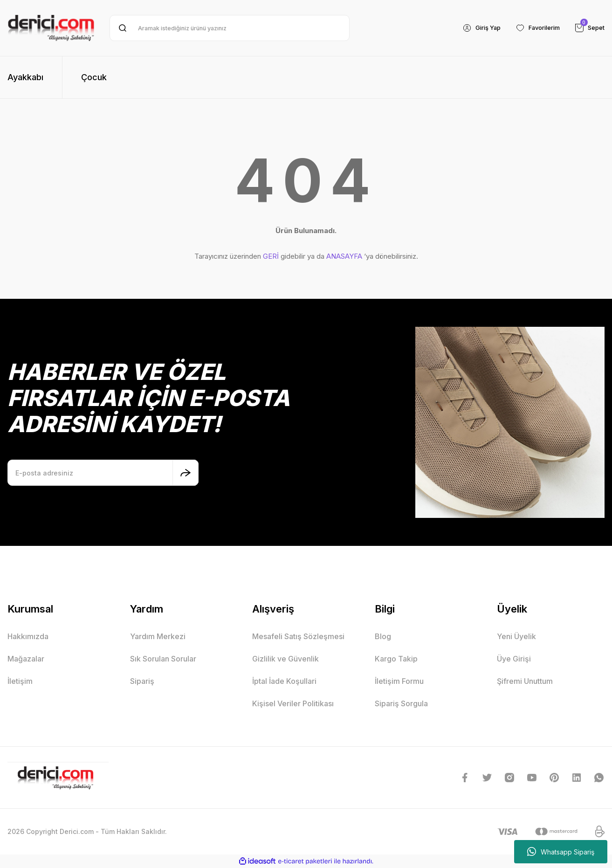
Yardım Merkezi (158, 636)
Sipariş (142, 681)
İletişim (20, 681)
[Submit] (186, 473)
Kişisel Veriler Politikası (293, 703)
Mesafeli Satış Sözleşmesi (298, 636)
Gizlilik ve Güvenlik (285, 659)
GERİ (271, 256)
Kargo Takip (396, 659)
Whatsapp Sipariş (561, 852)
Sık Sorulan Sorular (163, 659)
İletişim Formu (399, 681)
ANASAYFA (344, 256)
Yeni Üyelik (516, 636)
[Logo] (51, 28)
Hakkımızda (28, 636)
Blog (383, 636)
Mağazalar (26, 659)
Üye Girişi (514, 659)
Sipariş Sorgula (401, 703)
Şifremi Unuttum (525, 681)
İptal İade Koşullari (284, 681)
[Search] (230, 28)
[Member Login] (472, 28)
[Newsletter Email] (103, 473)
